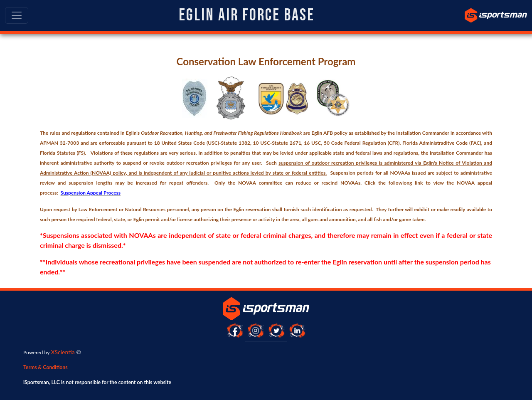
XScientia (63, 352)
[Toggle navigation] (17, 15)
